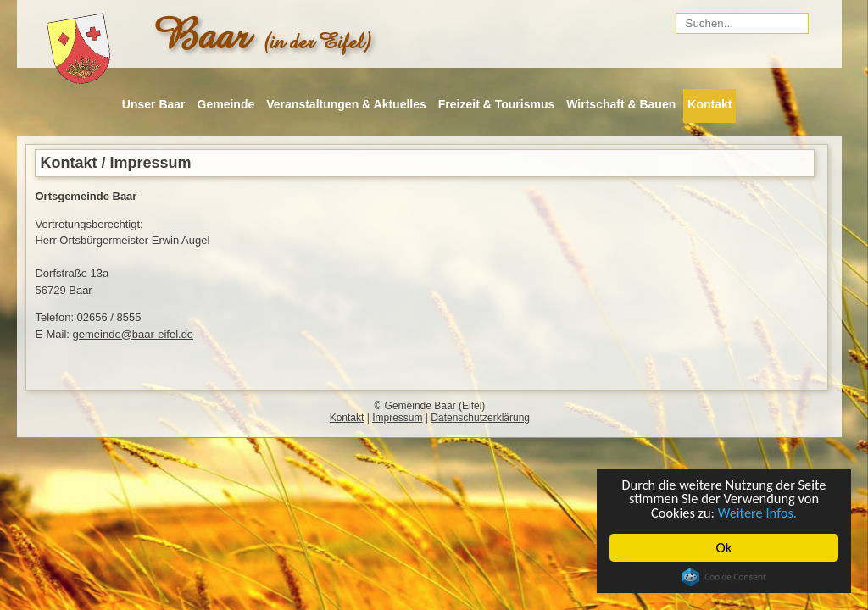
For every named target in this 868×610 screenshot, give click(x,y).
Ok (724, 548)
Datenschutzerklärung (480, 418)
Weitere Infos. (758, 512)
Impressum (397, 418)
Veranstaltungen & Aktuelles (346, 104)
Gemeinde (226, 104)
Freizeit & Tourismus (496, 104)
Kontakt (709, 104)
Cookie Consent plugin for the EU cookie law (724, 577)
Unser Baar (154, 104)
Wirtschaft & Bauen (621, 104)
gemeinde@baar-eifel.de (134, 334)
